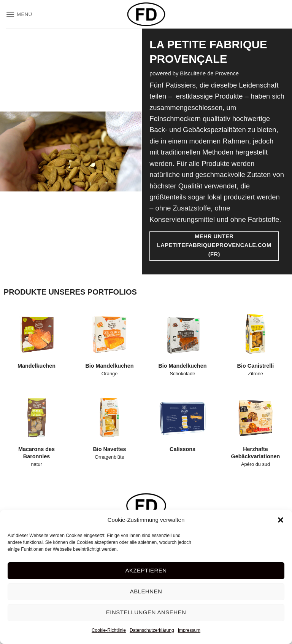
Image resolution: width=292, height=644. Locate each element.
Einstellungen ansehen (146, 612)
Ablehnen (146, 591)
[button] (281, 520)
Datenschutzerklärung (152, 630)
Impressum (189, 630)
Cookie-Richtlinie (109, 630)
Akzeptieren (146, 570)
